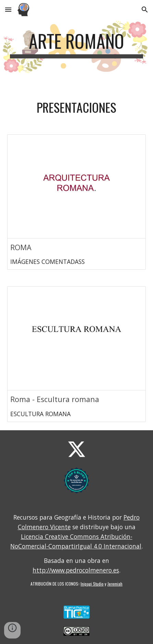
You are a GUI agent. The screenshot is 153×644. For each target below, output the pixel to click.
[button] (8, 9)
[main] (76, 44)
